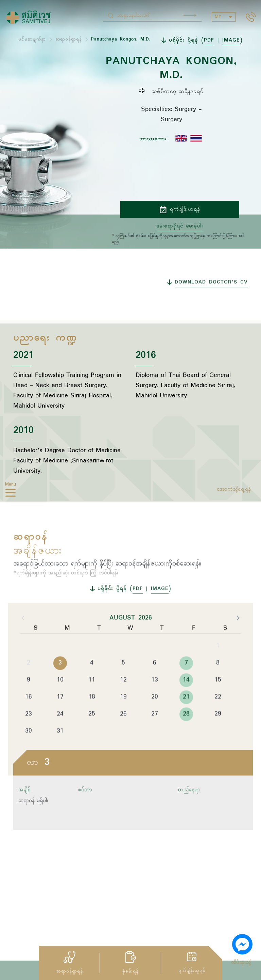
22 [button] (218, 714)
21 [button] (186, 714)
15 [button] (218, 697)
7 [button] (186, 680)
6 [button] (155, 680)
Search (190, 15)
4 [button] (92, 680)
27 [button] (155, 731)
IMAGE (231, 40)
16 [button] (29, 714)
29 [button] (218, 731)
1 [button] (218, 663)
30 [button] (29, 748)
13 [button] (155, 697)
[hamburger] (11, 494)
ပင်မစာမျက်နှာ (32, 39)
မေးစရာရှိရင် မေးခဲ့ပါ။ (180, 226)
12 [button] (123, 697)
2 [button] (29, 680)
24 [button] (60, 731)
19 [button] (123, 714)
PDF (209, 40)
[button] (238, 635)
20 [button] (155, 714)
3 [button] (60, 680)
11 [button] (92, 697)
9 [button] (29, 697)
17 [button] (60, 714)
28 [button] (186, 731)
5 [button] (123, 680)
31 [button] (60, 748)
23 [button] (29, 731)
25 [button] (92, 731)
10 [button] (60, 697)
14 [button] (186, 697)
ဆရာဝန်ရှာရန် (69, 39)
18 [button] (92, 714)
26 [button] (123, 731)
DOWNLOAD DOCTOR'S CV (211, 300)
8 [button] (218, 680)
